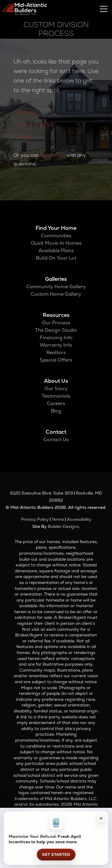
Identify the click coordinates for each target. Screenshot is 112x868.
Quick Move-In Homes (56, 243)
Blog (56, 411)
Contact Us (53, 155)
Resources (56, 315)
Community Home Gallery (56, 287)
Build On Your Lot (56, 258)
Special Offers (56, 360)
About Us (56, 381)
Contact (56, 432)
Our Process (56, 323)
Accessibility (79, 519)
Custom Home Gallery (56, 294)
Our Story (56, 389)
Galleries (56, 279)
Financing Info (56, 338)
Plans (26, 137)
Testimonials (56, 396)
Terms (58, 519)
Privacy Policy (35, 519)
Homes (28, 112)
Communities (36, 124)
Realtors (56, 352)
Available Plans (56, 251)
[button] (101, 818)
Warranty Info (56, 345)
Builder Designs (63, 526)
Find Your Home (56, 228)
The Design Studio (56, 330)
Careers (56, 403)
